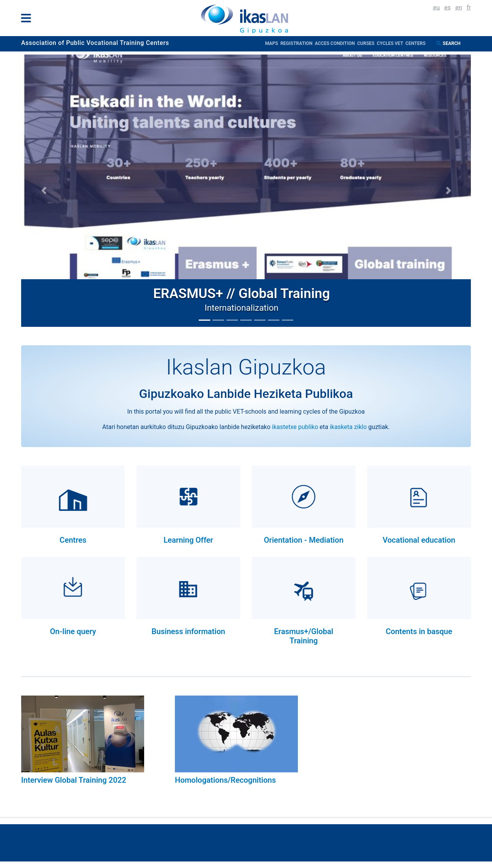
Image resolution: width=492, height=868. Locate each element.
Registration (298, 43)
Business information (188, 631)
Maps (273, 43)
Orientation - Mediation (303, 540)
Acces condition (336, 43)
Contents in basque (419, 631)
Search (452, 43)
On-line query (73, 631)
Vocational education (419, 540)
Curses (367, 43)
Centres (73, 540)
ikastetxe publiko (295, 427)
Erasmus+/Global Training (304, 636)
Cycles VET (391, 43)
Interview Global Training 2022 (74, 780)
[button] (44, 191)
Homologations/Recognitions (225, 780)
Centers (416, 43)
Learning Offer (188, 540)
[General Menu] (28, 20)
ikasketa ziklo (348, 427)
